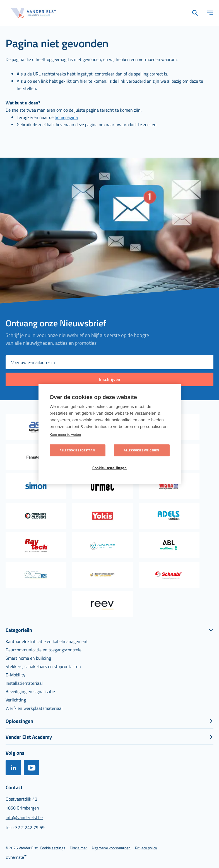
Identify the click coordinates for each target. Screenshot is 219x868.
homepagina (66, 117)
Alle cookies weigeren (141, 450)
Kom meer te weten (65, 434)
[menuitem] (47, 641)
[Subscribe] (109, 379)
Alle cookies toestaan (77, 450)
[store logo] (33, 13)
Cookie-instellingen (109, 468)
